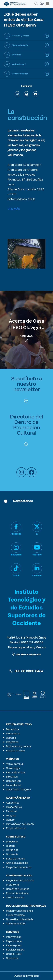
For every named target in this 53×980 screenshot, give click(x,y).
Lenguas (11, 815)
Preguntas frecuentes (19, 867)
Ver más (26, 338)
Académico (13, 803)
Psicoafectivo (14, 807)
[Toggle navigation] (47, 4)
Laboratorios (13, 785)
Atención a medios (17, 863)
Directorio (12, 841)
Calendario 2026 (16, 923)
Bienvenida (13, 729)
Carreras (11, 738)
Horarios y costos (21, 36)
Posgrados (12, 742)
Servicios (17, 55)
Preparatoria (13, 733)
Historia (11, 846)
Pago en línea (14, 941)
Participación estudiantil (20, 824)
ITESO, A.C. (12, 850)
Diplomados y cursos (18, 746)
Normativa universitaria (20, 919)
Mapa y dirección (20, 45)
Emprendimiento (16, 828)
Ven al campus (15, 764)
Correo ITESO (14, 954)
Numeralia (12, 854)
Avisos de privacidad (27, 976)
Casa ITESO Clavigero (18, 789)
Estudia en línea (15, 750)
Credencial (12, 958)
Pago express (14, 945)
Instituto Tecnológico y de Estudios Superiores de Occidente (27, 607)
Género (10, 820)
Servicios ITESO (15, 950)
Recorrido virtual (16, 772)
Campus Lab (13, 781)
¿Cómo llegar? (19, 64)
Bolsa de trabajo (16, 858)
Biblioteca (12, 777)
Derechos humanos (18, 889)
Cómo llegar (13, 768)
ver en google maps (27, 654)
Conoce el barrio (20, 74)
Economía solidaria (17, 893)
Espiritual (12, 811)
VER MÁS (14, 209)
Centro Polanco (15, 897)
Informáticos (14, 937)
